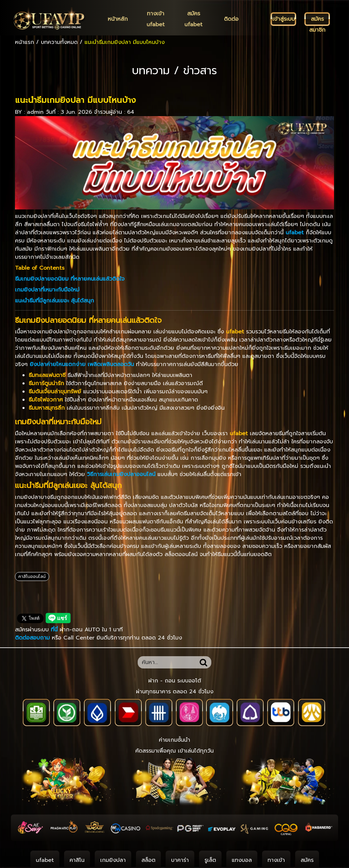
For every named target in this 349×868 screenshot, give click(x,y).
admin (35, 112)
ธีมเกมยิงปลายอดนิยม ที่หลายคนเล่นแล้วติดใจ (70, 279)
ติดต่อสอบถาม (32, 638)
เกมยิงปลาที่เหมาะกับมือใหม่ (47, 290)
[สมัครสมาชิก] (317, 19)
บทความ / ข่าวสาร (174, 71)
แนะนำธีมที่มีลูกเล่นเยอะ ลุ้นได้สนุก (55, 301)
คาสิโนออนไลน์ (32, 577)
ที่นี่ (55, 630)
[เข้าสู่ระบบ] (283, 19)
